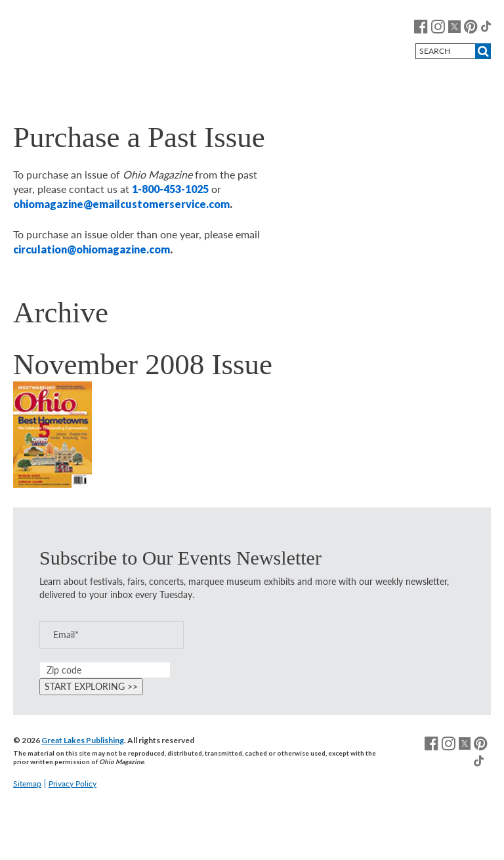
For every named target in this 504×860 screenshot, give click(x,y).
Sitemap (27, 784)
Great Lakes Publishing (83, 740)
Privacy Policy (73, 784)
